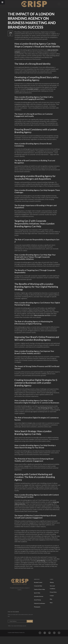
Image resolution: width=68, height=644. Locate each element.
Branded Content (38, 590)
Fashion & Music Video (40, 597)
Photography (37, 614)
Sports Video (37, 600)
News (51, 610)
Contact (52, 603)
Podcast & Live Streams (40, 611)
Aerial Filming (37, 607)
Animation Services (39, 604)
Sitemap (52, 590)
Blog (51, 607)
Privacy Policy (53, 600)
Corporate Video (38, 593)
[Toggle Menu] (2, 2)
